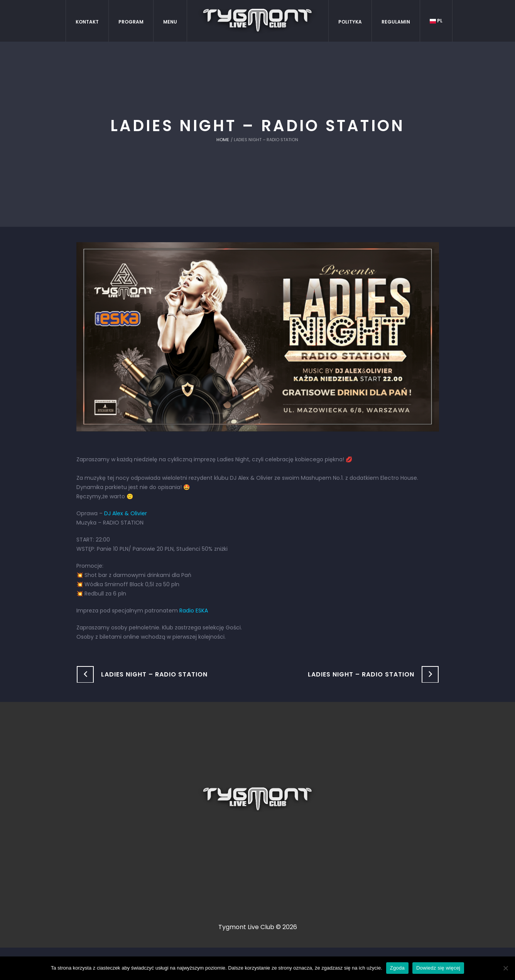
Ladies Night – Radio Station (154, 674)
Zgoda (397, 968)
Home (223, 140)
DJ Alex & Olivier (126, 513)
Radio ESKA (194, 611)
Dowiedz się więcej (438, 968)
